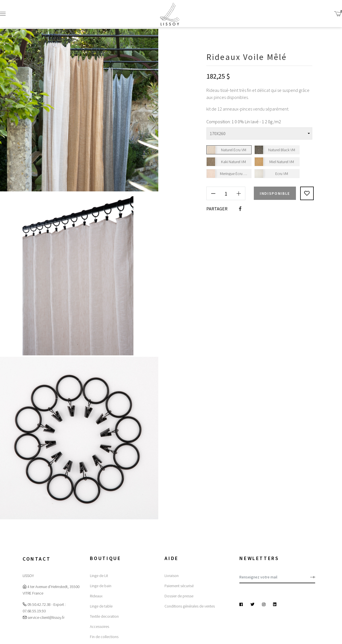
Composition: (218, 122)
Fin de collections (104, 637)
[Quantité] (226, 193)
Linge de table (101, 606)
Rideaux (96, 596)
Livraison (172, 576)
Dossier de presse (179, 596)
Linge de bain (101, 586)
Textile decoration (104, 616)
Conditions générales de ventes (190, 606)
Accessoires (99, 626)
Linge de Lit (99, 576)
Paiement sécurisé (179, 586)
